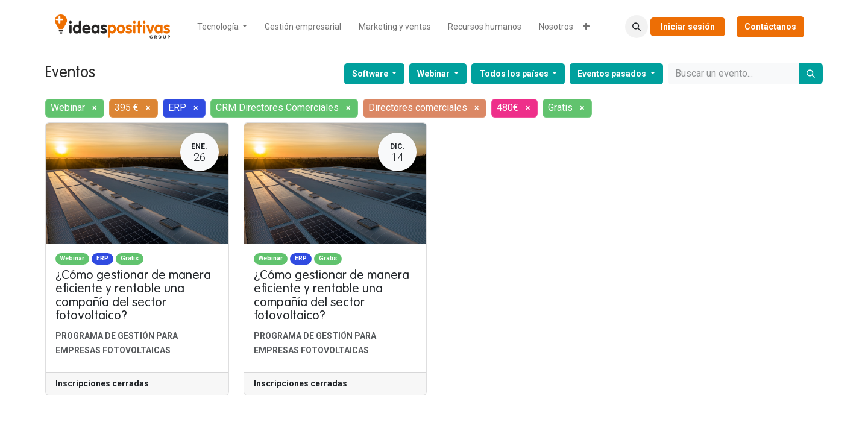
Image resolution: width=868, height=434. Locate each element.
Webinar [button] (434, 74)
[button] (637, 27)
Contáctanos (770, 27)
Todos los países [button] (515, 74)
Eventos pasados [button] (613, 74)
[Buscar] (811, 74)
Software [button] (371, 74)
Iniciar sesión (688, 27)
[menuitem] (222, 27)
